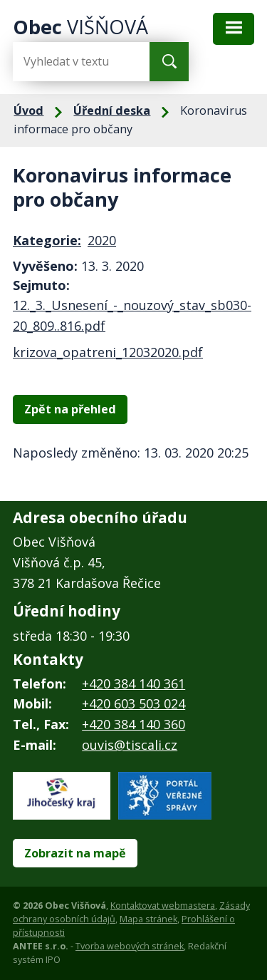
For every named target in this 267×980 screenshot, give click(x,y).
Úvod (28, 110)
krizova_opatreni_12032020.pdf (108, 352)
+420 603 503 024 (133, 703)
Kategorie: (47, 240)
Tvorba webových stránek (130, 946)
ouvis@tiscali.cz (130, 745)
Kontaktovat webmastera (163, 906)
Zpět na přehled (70, 409)
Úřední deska (112, 110)
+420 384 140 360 (133, 724)
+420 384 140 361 (133, 684)
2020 (102, 240)
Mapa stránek (148, 919)
